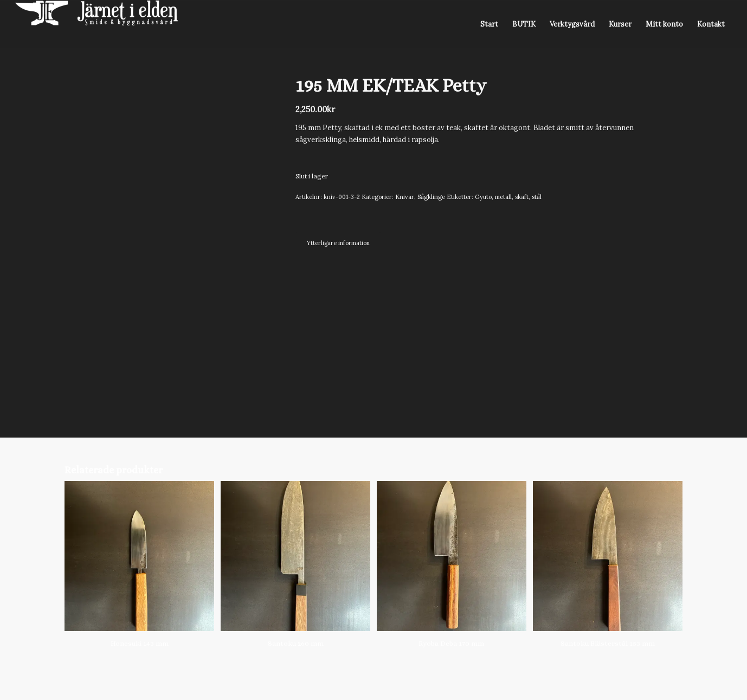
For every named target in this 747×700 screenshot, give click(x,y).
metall (503, 197)
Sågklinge (431, 197)
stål (537, 197)
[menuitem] (489, 24)
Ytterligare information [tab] (338, 243)
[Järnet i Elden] (96, 24)
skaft (522, 197)
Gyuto (483, 197)
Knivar (405, 197)
